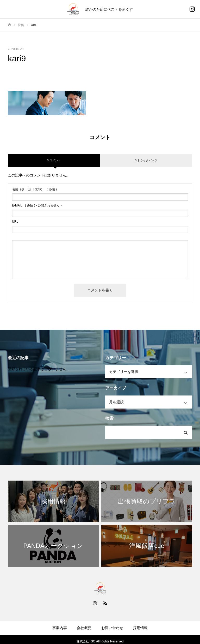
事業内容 (60, 628)
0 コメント (54, 160)
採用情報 (140, 628)
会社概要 (84, 628)
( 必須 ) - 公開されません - (37, 205)
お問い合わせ (112, 628)
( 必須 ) (34, 189)
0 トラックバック (146, 160)
